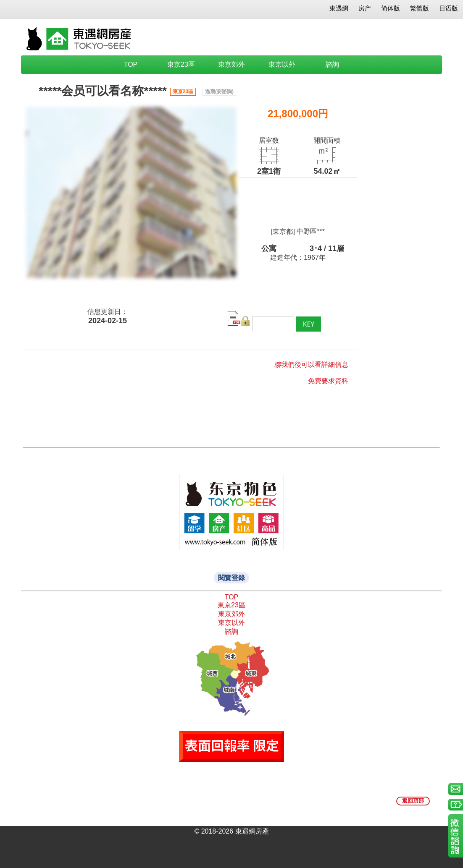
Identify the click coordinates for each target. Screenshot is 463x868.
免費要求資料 (328, 381)
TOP (131, 64)
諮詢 (332, 64)
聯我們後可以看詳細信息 (311, 365)
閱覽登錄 (232, 578)
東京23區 (181, 64)
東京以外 (282, 64)
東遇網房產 (252, 831)
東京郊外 (232, 64)
